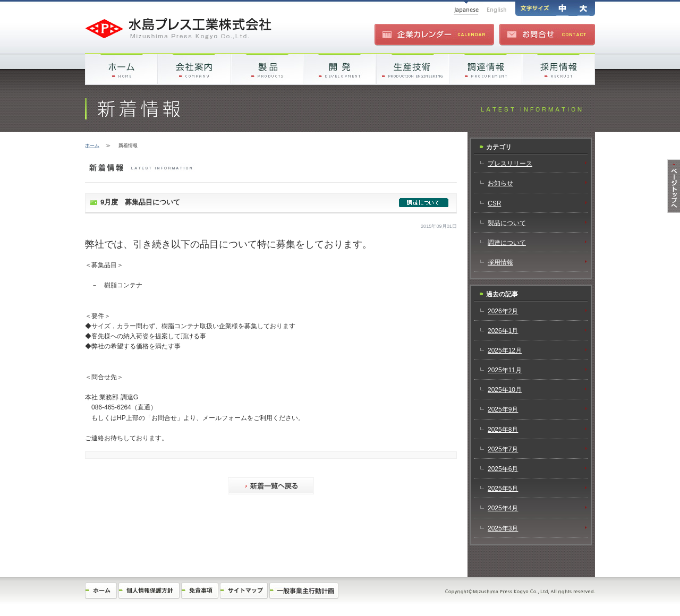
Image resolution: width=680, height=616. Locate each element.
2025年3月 (503, 528)
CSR (494, 203)
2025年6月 (503, 469)
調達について (507, 243)
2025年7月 (503, 449)
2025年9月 (503, 409)
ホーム (92, 146)
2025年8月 (503, 430)
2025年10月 (505, 390)
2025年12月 (505, 350)
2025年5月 (503, 489)
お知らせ (500, 183)
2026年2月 (503, 311)
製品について (507, 223)
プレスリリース (510, 164)
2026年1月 (503, 331)
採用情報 (500, 262)
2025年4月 (503, 508)
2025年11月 (505, 370)
